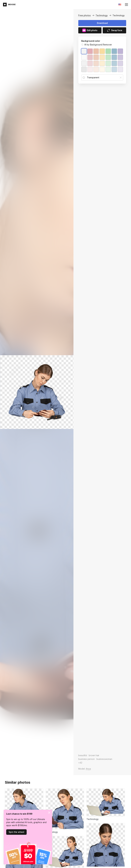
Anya (88, 769)
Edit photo (90, 30)
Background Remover (101, 45)
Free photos (85, 15)
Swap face (114, 30)
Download (102, 23)
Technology (102, 15)
